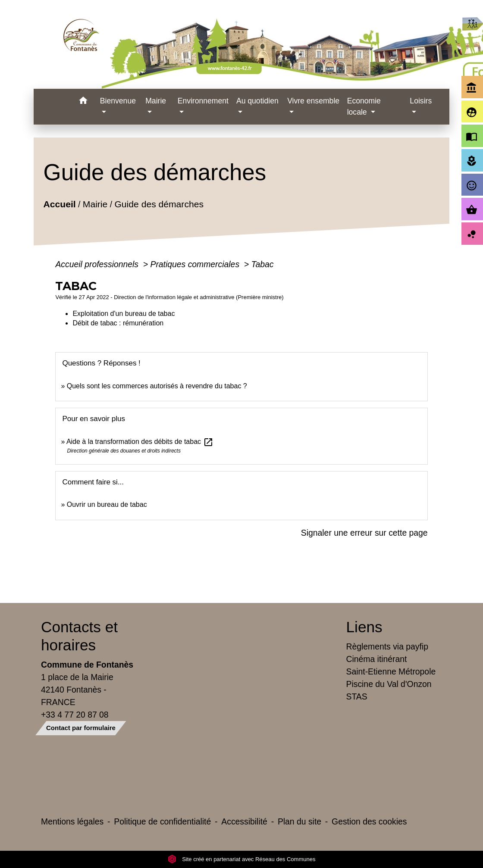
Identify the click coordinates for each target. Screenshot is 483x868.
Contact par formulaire (81, 728)
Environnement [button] (203, 101)
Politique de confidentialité (162, 821)
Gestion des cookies (369, 821)
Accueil (60, 204)
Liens (364, 627)
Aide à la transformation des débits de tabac (140, 442)
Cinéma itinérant (377, 659)
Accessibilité (244, 821)
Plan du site (300, 821)
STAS (357, 696)
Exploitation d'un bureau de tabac (124, 314)
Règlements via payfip (387, 646)
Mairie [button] (156, 101)
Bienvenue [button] (118, 101)
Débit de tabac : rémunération (118, 323)
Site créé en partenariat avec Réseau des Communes (242, 859)
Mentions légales (72, 821)
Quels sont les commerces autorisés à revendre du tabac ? (157, 386)
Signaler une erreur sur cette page (364, 533)
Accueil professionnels (98, 264)
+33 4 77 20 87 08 (75, 715)
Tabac (263, 264)
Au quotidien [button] (257, 101)
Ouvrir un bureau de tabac (107, 504)
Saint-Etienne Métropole (391, 671)
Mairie (95, 204)
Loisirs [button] (421, 101)
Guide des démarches (159, 204)
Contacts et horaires (79, 636)
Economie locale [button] (364, 106)
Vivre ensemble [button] (313, 101)
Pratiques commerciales (196, 264)
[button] (83, 102)
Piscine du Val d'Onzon (389, 684)
